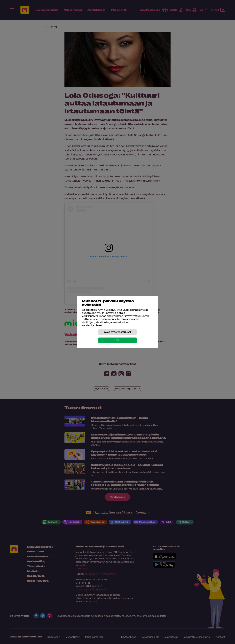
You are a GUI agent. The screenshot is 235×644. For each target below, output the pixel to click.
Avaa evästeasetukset (117, 332)
